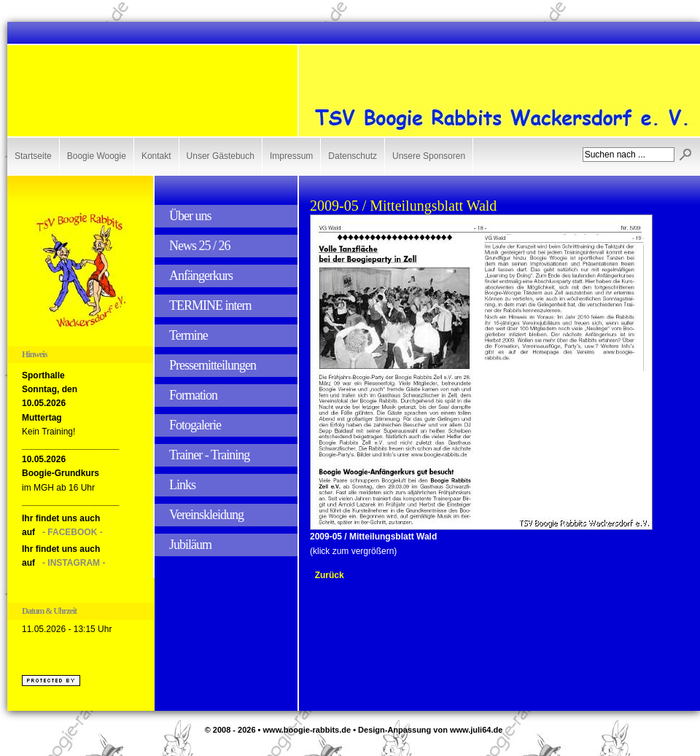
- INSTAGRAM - (74, 563)
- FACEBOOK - (73, 532)
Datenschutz (353, 156)
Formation (193, 395)
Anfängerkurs (201, 276)
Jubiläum (190, 545)
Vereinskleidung (206, 515)
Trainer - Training (209, 455)
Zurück (330, 575)
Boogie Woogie (97, 156)
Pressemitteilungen (213, 365)
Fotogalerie (195, 425)
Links (182, 485)
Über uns (190, 216)
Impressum (291, 156)
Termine (188, 335)
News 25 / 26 (200, 246)
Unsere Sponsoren (429, 156)
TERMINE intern (210, 305)
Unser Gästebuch (221, 156)
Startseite (33, 156)
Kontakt (156, 156)
